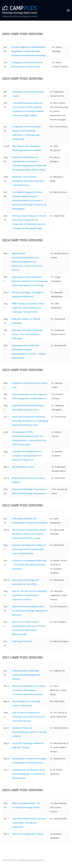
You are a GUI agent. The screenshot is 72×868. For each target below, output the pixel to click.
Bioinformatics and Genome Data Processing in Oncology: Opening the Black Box (30, 611)
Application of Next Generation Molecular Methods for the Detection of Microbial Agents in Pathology (30, 281)
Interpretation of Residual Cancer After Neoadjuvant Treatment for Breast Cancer (29, 774)
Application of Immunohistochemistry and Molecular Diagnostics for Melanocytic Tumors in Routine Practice (27, 262)
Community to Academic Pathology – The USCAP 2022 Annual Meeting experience (29, 565)
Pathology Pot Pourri (22, 641)
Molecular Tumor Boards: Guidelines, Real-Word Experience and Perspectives (28, 181)
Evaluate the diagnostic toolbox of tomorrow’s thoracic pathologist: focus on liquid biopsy (29, 549)
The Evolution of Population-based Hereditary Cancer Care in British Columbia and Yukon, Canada (29, 534)
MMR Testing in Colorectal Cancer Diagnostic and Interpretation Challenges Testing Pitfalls (28, 308)
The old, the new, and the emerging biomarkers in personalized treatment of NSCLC (29, 595)
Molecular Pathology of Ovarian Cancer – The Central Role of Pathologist (27, 334)
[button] (68, 10)
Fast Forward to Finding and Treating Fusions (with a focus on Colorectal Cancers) (29, 717)
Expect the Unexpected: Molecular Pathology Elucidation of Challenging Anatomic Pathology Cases (30, 421)
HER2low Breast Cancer (23, 467)
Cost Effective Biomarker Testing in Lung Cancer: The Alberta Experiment (29, 823)
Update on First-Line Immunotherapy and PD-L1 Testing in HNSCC (29, 732)
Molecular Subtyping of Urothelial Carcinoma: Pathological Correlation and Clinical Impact (29, 690)
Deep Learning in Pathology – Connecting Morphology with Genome (26, 675)
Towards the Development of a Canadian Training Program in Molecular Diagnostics (27, 456)
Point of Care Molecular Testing (28, 834)
